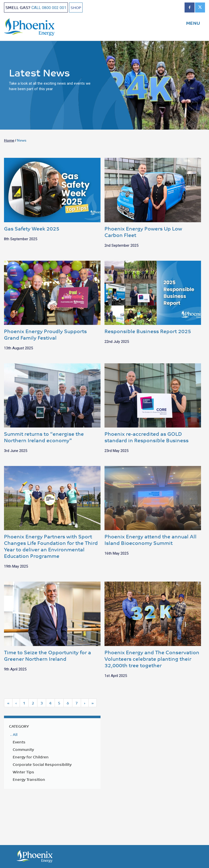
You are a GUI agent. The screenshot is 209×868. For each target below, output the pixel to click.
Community (23, 750)
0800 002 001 (54, 8)
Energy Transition (29, 780)
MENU (193, 23)
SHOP (76, 7)
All (15, 735)
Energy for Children (31, 757)
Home (9, 141)
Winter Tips (23, 772)
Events (19, 742)
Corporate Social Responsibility (42, 765)
